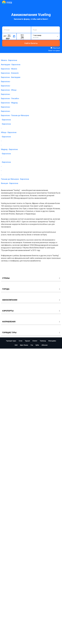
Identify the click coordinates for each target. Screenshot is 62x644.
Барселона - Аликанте (10, 73)
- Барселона (6, 120)
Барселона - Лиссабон (10, 98)
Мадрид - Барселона (9, 149)
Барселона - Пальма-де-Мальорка (15, 115)
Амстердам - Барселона (11, 65)
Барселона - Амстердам (11, 77)
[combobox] (17, 30)
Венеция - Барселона (10, 183)
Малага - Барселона (9, 60)
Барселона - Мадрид (9, 103)
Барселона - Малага (9, 69)
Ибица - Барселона (9, 132)
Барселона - (6, 82)
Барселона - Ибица (9, 90)
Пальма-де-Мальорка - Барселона (15, 179)
